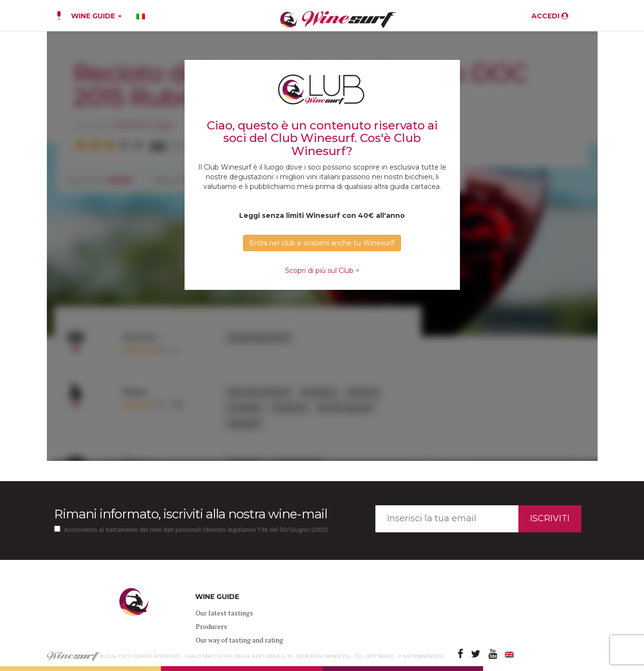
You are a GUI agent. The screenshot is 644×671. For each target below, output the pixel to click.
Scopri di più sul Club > (322, 271)
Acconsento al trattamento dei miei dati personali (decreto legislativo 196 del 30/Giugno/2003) (196, 530)
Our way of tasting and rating (239, 640)
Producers (211, 626)
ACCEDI (550, 16)
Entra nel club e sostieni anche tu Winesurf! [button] (322, 243)
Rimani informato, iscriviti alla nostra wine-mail (191, 514)
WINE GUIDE (96, 16)
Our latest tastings (224, 613)
